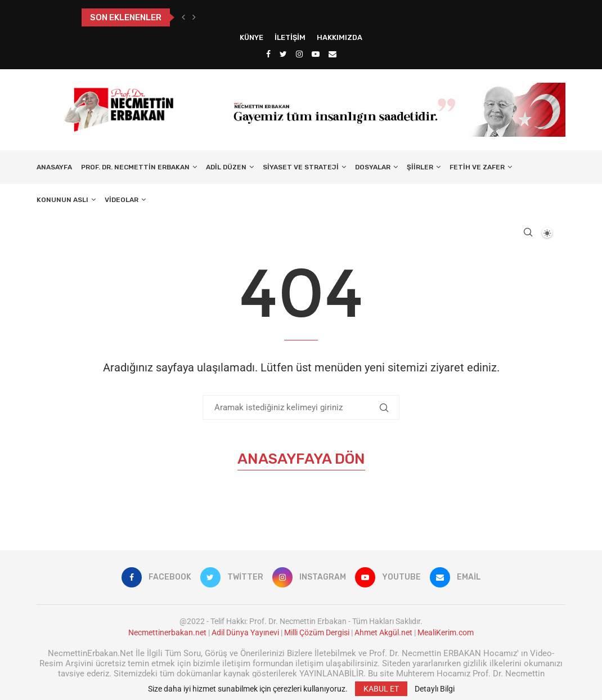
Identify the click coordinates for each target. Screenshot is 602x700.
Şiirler (420, 167)
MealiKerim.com (446, 632)
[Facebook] (268, 54)
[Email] (333, 54)
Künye (251, 37)
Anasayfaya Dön (301, 459)
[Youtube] (316, 54)
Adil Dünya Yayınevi (245, 632)
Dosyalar (373, 167)
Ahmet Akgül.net (383, 632)
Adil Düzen (226, 167)
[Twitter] (283, 54)
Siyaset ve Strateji (301, 167)
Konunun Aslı (62, 200)
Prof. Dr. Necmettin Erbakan (135, 167)
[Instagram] (299, 54)
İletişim (290, 37)
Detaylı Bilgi (435, 689)
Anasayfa (54, 167)
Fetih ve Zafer (477, 167)
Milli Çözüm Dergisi (317, 632)
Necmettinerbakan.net (167, 632)
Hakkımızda (340, 37)
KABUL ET (381, 689)
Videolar (122, 200)
